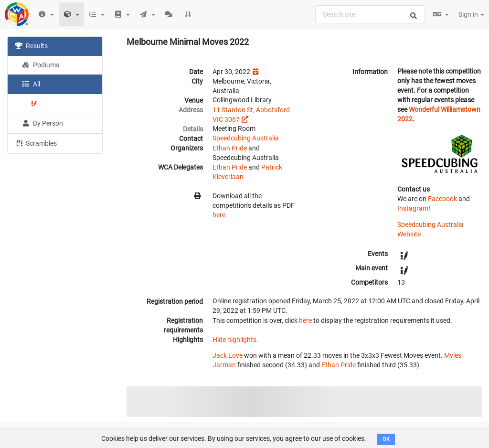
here (219, 215)
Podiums (41, 65)
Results (31, 46)
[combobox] (370, 14)
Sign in (471, 14)
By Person (43, 123)
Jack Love (228, 355)
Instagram (413, 208)
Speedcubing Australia (246, 138)
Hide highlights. (235, 340)
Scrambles (36, 143)
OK (386, 439)
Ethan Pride (230, 148)
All (31, 84)
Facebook (442, 199)
